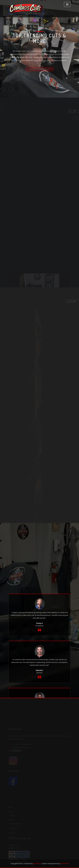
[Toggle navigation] (67, 4)
